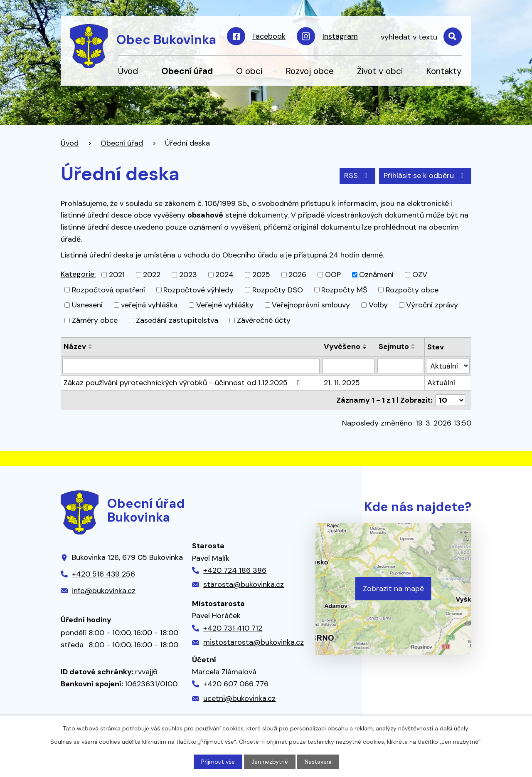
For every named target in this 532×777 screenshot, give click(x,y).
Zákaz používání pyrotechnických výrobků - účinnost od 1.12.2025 (183, 383)
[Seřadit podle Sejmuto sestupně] (414, 348)
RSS (358, 176)
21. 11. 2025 (342, 383)
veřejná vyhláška (149, 305)
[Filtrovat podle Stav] (448, 366)
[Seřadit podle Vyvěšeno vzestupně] (365, 345)
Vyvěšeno (342, 346)
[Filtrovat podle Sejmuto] (400, 366)
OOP (333, 275)
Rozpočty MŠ (344, 290)
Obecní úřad (187, 71)
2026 (297, 275)
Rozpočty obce (412, 290)
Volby (378, 305)
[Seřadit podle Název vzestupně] (91, 345)
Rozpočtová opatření (108, 290)
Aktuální (441, 383)
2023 (188, 275)
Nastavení (318, 762)
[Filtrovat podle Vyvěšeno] (349, 366)
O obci (249, 71)
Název (75, 346)
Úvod (128, 71)
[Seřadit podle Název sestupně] (91, 348)
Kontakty (444, 71)
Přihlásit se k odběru (425, 176)
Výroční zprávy (432, 305)
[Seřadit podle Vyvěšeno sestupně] (365, 348)
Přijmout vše (218, 762)
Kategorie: (78, 274)
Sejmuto (394, 346)
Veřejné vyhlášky (225, 305)
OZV (420, 275)
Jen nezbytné (270, 762)
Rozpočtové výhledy (198, 290)
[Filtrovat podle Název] (191, 366)
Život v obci (380, 71)
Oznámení (376, 275)
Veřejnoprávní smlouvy (311, 305)
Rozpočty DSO (278, 290)
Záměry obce (95, 320)
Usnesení (87, 305)
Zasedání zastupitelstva (177, 320)
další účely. (454, 728)
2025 (261, 275)
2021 (117, 275)
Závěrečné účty (264, 320)
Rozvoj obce (310, 71)
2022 (152, 275)
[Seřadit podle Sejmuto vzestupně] (414, 345)
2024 (224, 275)
